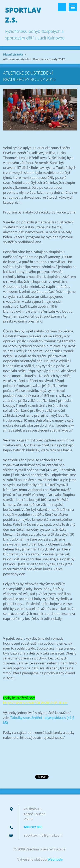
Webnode (55, 859)
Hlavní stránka (13, 54)
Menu (73, 7)
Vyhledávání (62, 7)
